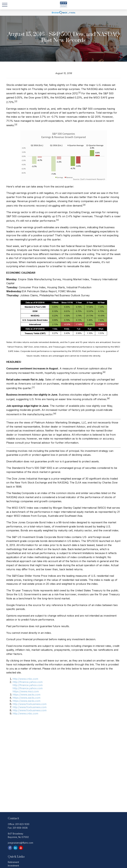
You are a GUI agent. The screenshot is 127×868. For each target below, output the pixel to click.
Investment (13, 866)
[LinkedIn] (15, 848)
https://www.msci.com (26, 691)
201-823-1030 (22, 824)
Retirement (13, 862)
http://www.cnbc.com (25, 679)
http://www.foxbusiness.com (30, 704)
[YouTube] (21, 848)
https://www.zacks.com (26, 695)
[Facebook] (10, 848)
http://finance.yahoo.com (28, 682)
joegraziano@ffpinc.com (20, 843)
